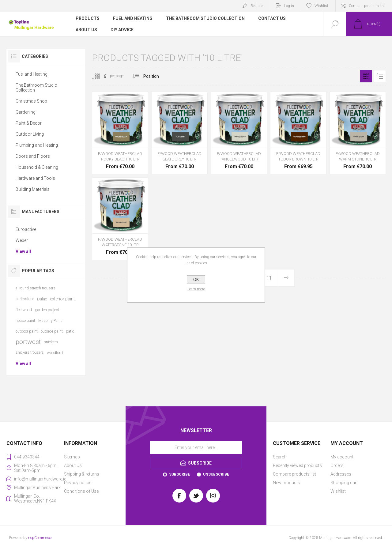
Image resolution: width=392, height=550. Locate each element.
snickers (51, 342)
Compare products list (367, 6)
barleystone (25, 299)
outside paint (52, 331)
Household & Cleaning (37, 167)
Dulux (42, 299)
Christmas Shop (31, 101)
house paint (25, 320)
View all (23, 251)
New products (286, 483)
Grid (366, 76)
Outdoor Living (30, 134)
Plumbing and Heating (37, 145)
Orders (337, 465)
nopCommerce (40, 538)
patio (70, 331)
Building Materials (33, 189)
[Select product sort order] (156, 76)
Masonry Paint (50, 320)
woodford (55, 353)
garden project (47, 310)
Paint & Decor (29, 123)
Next (286, 278)
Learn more (196, 289)
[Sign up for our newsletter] (196, 447)
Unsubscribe (216, 474)
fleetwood (24, 310)
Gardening (26, 112)
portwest (28, 342)
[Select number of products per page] (100, 76)
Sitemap (72, 457)
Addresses (341, 474)
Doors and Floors (33, 156)
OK (196, 280)
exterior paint (62, 299)
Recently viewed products (297, 465)
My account (342, 457)
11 (269, 278)
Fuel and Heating (32, 74)
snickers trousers (30, 352)
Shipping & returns (82, 474)
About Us (73, 465)
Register (257, 6)
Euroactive (26, 229)
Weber (22, 240)
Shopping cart (344, 483)
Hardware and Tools (35, 178)
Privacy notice (78, 483)
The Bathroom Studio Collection (36, 88)
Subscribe (179, 474)
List (380, 76)
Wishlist (338, 491)
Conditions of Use (81, 491)
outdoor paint (27, 331)
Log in (289, 6)
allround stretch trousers (36, 288)
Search (280, 457)
